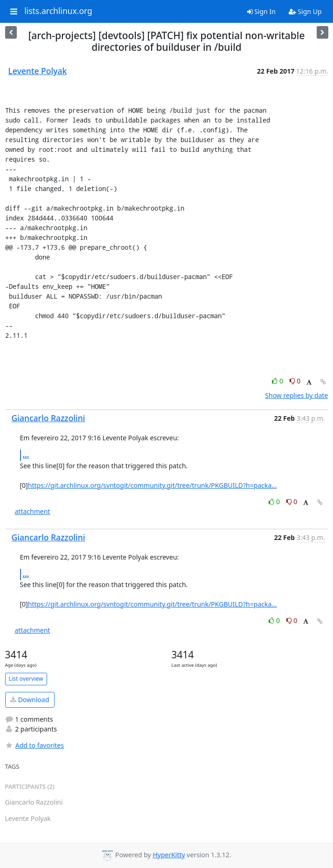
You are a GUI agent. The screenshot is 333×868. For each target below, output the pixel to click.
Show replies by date (296, 395)
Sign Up (305, 11)
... (26, 455)
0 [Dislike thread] (295, 381)
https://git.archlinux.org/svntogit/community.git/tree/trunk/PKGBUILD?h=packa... (153, 485)
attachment (33, 511)
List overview (26, 679)
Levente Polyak (38, 71)
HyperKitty (169, 855)
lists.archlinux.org (58, 11)
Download (30, 700)
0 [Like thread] (278, 381)
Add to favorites (35, 745)
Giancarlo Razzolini (49, 418)
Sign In (261, 11)
